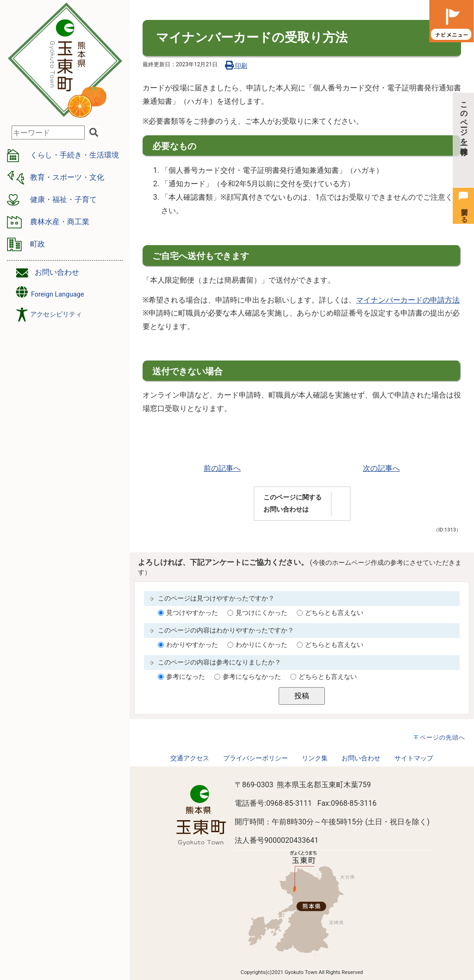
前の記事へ (222, 468)
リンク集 (315, 758)
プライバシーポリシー (256, 758)
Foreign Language (49, 292)
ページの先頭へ (443, 737)
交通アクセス (190, 758)
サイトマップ (414, 758)
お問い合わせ (57, 272)
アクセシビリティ (56, 314)
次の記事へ (381, 468)
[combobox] (48, 133)
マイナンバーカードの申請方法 (408, 300)
